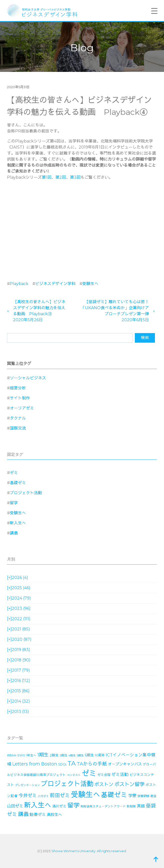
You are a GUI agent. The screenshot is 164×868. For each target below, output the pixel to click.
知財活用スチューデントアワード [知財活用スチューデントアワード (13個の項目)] (103, 806)
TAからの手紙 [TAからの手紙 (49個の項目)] (92, 764)
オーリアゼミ (22, 408)
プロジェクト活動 (26, 493)
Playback (19, 284)
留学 (14, 503)
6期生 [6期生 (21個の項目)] (89, 755)
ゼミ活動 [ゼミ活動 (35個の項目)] (120, 774)
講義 (14, 533)
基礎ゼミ (18, 483)
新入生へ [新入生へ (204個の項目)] (38, 805)
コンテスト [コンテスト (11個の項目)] (74, 775)
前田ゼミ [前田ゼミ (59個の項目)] (60, 795)
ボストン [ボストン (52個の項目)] (104, 784)
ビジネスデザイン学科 (55, 284)
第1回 (47, 177)
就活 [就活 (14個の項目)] (153, 796)
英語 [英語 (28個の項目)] (141, 806)
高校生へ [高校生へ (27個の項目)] (54, 815)
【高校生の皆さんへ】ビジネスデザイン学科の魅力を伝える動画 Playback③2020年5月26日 (39, 311)
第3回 (75, 177)
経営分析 (18, 388)
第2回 (61, 177)
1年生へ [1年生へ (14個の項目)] (31, 755)
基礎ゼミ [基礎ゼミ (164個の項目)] (114, 795)
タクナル (18, 418)
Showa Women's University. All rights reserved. (89, 851)
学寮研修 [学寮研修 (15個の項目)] (143, 796)
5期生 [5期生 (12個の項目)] (80, 755)
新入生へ (18, 523)
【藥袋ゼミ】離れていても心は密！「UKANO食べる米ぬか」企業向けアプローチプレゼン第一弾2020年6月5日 (115, 311)
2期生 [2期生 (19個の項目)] (54, 755)
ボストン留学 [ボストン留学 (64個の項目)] (130, 784)
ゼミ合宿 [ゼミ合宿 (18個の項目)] (104, 775)
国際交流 (18, 428)
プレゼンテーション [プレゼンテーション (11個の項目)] (28, 785)
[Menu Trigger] (154, 11)
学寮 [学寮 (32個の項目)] (132, 796)
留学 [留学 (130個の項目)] (73, 805)
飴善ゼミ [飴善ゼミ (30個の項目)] (38, 815)
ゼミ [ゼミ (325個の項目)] (89, 773)
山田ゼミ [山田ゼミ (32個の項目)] (15, 806)
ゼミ (14, 473)
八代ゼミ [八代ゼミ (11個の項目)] (43, 796)
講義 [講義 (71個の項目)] (23, 814)
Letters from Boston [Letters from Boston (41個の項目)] (35, 764)
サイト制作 (20, 398)
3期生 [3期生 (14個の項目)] (64, 755)
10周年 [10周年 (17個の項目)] (100, 755)
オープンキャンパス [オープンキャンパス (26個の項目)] (125, 764)
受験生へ (90, 284)
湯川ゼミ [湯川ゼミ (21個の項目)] (59, 806)
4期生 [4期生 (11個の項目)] (72, 756)
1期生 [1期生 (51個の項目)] (43, 755)
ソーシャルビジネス (28, 378)
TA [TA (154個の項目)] (72, 763)
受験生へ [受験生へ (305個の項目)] (86, 794)
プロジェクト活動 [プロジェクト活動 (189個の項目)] (67, 784)
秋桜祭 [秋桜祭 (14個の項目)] (131, 806)
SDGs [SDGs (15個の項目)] (62, 764)
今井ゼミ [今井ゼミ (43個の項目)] (28, 796)
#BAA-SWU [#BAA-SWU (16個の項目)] (16, 755)
